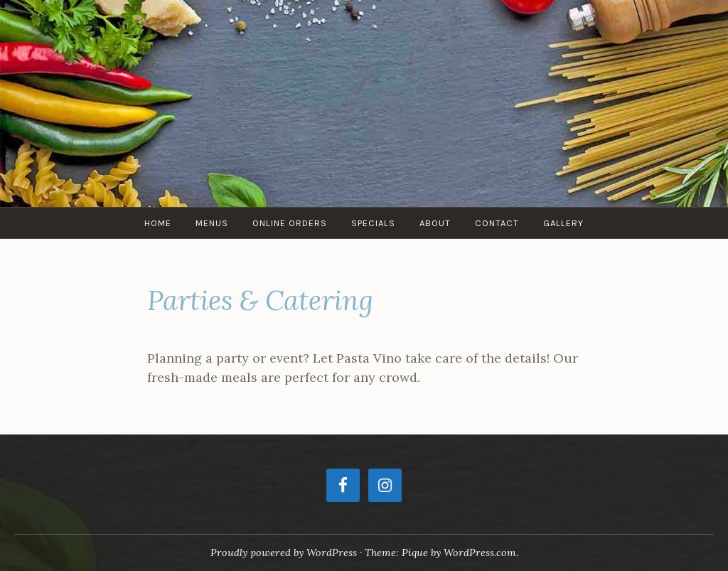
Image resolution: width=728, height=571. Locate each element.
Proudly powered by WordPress (284, 553)
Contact (497, 223)
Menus (212, 223)
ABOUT (435, 223)
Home (158, 223)
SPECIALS (373, 223)
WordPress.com (480, 553)
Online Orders (290, 223)
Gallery (563, 223)
